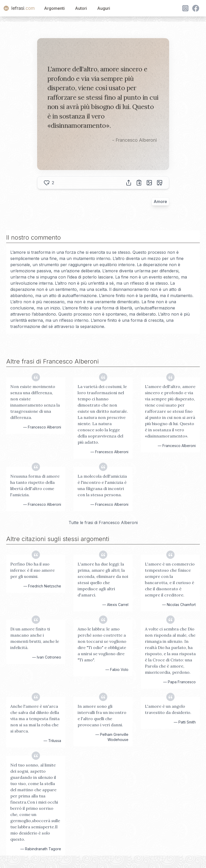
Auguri (104, 8)
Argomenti (54, 8)
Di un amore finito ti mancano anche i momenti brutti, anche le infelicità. (35, 638)
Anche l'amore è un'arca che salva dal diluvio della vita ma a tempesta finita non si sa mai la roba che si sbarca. (35, 719)
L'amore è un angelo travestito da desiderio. (168, 709)
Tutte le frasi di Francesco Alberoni (103, 523)
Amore (160, 201)
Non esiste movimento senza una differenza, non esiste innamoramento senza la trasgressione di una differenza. (35, 402)
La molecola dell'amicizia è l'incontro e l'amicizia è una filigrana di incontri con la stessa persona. (102, 485)
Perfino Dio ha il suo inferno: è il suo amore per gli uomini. (32, 570)
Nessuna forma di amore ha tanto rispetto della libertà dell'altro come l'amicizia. (35, 485)
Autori (81, 8)
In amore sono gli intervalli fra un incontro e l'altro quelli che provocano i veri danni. (102, 715)
